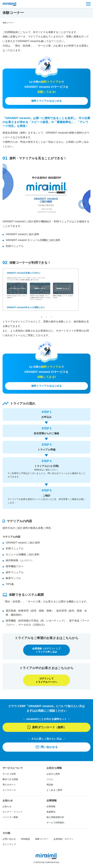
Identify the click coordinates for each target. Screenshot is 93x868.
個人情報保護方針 (55, 818)
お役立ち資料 (53, 775)
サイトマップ (9, 845)
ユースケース (9, 791)
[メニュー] (88, 4)
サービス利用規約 (55, 823)
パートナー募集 (10, 818)
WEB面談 (25, 840)
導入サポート (9, 785)
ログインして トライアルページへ (46, 680)
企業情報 (51, 807)
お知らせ (7, 807)
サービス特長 (9, 775)
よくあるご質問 (54, 791)
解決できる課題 (10, 780)
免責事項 (51, 812)
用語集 (50, 785)
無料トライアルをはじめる (46, 101)
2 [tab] (46, 317)
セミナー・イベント (13, 812)
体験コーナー (42, 840)
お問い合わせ (9, 840)
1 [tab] (42, 317)
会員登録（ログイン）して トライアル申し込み (46, 650)
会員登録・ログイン (63, 840)
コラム (50, 780)
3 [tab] (51, 317)
